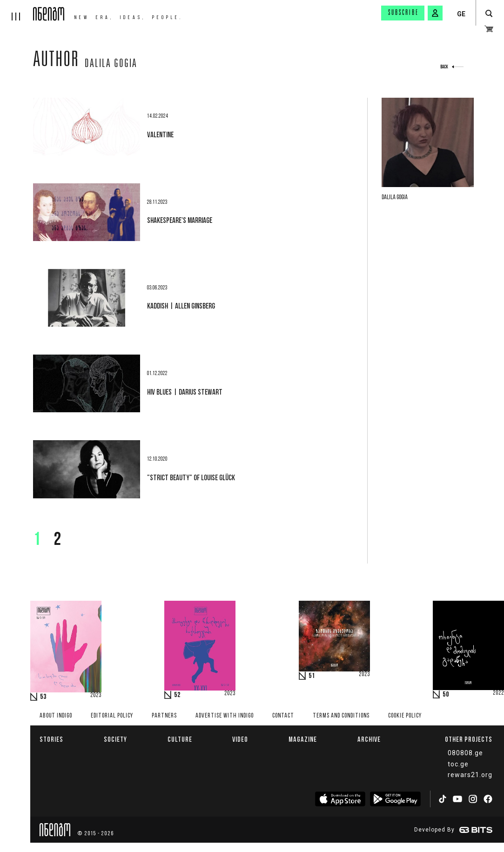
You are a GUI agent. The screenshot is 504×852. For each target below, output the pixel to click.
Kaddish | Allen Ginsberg (181, 306)
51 (312, 676)
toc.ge (458, 764)
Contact (283, 716)
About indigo (56, 716)
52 (177, 695)
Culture (180, 739)
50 (446, 695)
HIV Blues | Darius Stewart (185, 392)
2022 (498, 693)
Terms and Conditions (341, 716)
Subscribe (403, 13)
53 (43, 697)
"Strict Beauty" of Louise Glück (191, 477)
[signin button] (435, 13)
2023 (96, 696)
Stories (51, 739)
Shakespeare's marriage (180, 220)
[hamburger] (17, 10)
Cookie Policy (405, 716)
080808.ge (465, 753)
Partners (164, 716)
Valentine (160, 134)
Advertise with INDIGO (225, 716)
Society (115, 739)
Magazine (303, 739)
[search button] (489, 14)
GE (461, 14)
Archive (369, 739)
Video (240, 739)
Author (56, 61)
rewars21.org (470, 775)
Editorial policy (112, 716)
